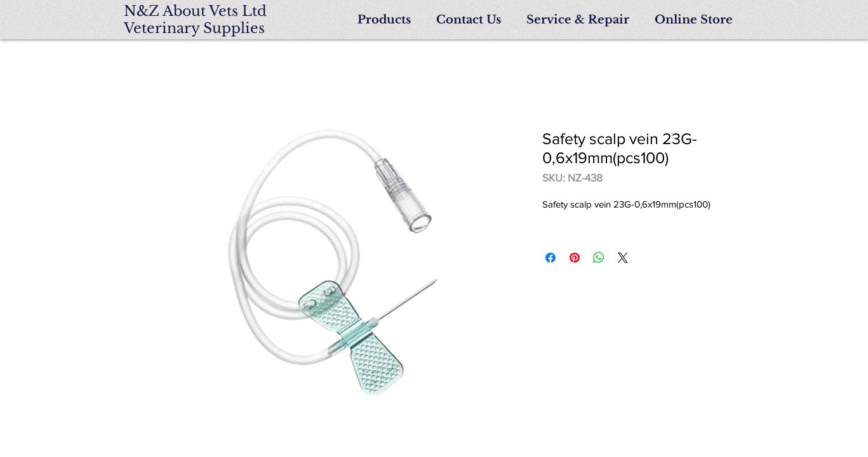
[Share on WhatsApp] (599, 258)
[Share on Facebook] (551, 258)
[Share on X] (623, 258)
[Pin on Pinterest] (575, 258)
